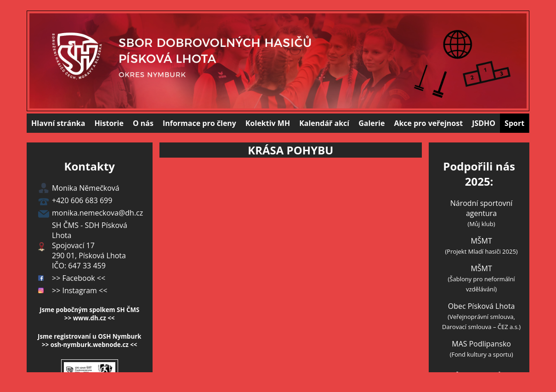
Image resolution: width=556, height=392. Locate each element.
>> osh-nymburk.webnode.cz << (89, 345)
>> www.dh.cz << (89, 318)
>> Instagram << (79, 290)
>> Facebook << (79, 278)
